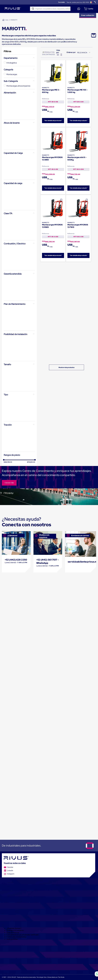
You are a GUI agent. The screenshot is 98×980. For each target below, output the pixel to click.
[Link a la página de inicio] (5, 20)
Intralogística (12, 63)
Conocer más (9, 483)
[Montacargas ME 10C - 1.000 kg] (78, 93)
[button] (19, 58)
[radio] (58, 55)
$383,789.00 (8, 462)
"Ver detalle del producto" (53, 121)
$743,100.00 (31, 462)
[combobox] (50, 9)
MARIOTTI (14, 20)
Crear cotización (88, 15)
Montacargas (12, 74)
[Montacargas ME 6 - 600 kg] (53, 93)
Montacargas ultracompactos (18, 86)
